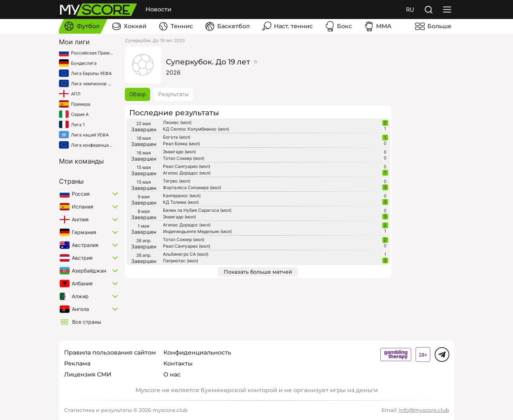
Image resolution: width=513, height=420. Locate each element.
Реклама (77, 363)
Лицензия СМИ (88, 374)
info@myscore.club (424, 410)
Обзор (137, 94)
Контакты (178, 363)
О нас (172, 374)
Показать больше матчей (258, 272)
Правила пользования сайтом (110, 352)
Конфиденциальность (197, 352)
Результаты (173, 94)
